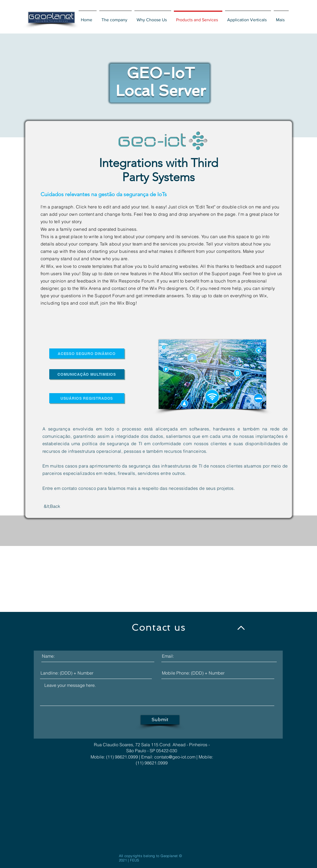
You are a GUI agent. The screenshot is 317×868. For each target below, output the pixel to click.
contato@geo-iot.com (175, 757)
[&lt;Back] (52, 506)
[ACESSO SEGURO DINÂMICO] (87, 353)
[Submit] (160, 720)
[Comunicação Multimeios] (87, 374)
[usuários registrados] (87, 398)
